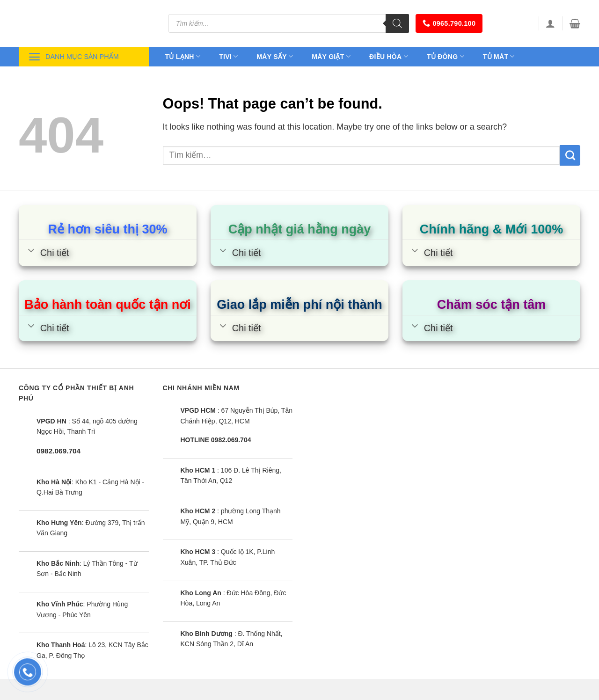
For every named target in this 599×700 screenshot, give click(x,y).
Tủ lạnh (183, 56)
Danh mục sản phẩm (73, 57)
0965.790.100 (449, 23)
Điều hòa (389, 56)
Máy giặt (331, 56)
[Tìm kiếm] (397, 23)
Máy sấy (275, 56)
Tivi (228, 56)
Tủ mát (499, 56)
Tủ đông (446, 56)
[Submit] (570, 155)
